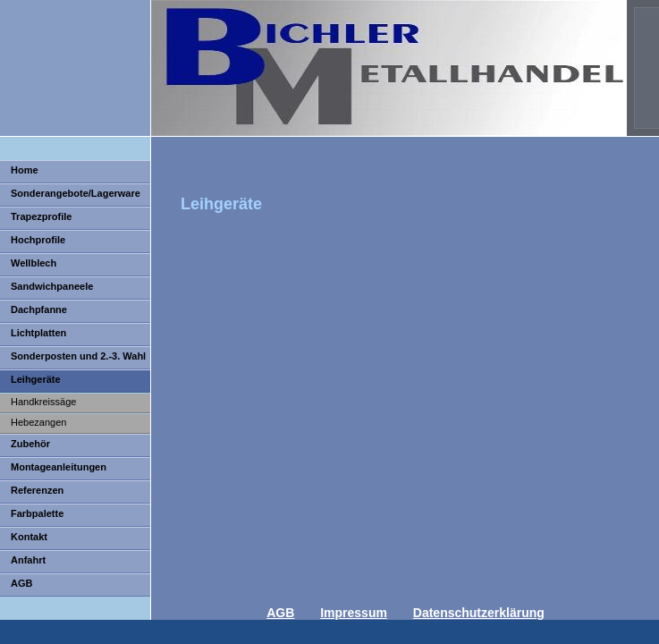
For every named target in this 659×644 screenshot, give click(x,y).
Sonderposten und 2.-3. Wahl (78, 356)
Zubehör (30, 444)
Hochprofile (38, 240)
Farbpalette (37, 513)
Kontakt (29, 537)
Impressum (354, 613)
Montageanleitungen (59, 467)
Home (25, 170)
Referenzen (37, 490)
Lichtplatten (38, 333)
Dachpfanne (39, 309)
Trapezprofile (41, 216)
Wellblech (34, 263)
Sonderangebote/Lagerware (76, 193)
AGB (21, 583)
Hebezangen (38, 422)
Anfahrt (28, 560)
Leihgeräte (36, 379)
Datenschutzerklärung (479, 613)
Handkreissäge (43, 402)
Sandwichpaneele (52, 286)
